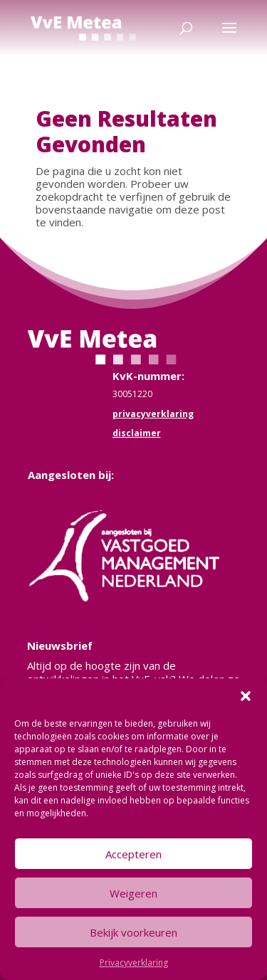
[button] (246, 696)
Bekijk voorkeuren (133, 932)
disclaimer (137, 433)
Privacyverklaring (134, 963)
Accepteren (133, 854)
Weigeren (133, 893)
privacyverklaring (153, 414)
